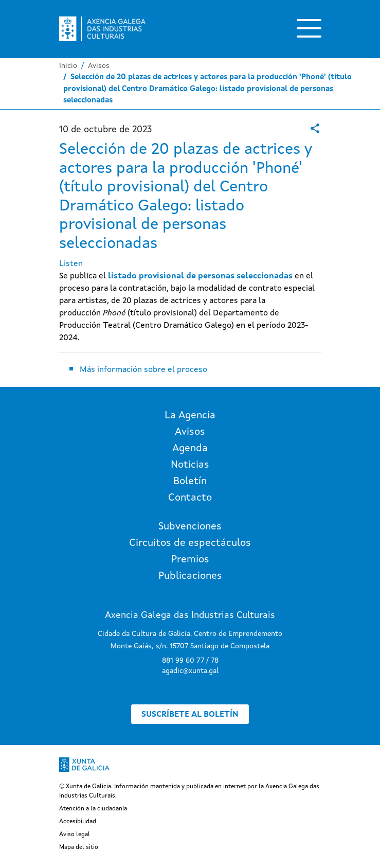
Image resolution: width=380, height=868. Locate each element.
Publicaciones (190, 576)
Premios (190, 560)
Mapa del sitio (79, 847)
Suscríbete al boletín (190, 715)
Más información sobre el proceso (143, 370)
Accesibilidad (78, 822)
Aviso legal (75, 835)
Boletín (190, 482)
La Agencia (190, 416)
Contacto (190, 498)
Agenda (190, 449)
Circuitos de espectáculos (190, 543)
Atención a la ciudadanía (93, 809)
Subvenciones (190, 527)
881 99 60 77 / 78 (190, 661)
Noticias (190, 465)
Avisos (99, 66)
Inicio (68, 66)
